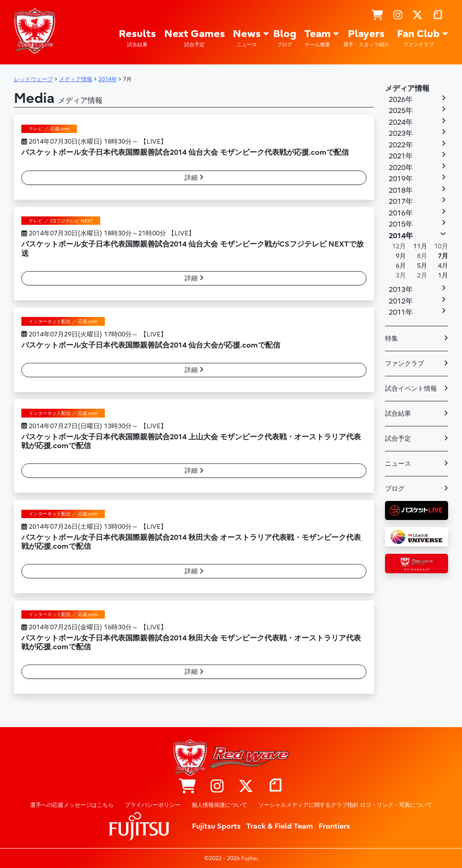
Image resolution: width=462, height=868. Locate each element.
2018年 (401, 190)
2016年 (401, 213)
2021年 (401, 156)
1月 (443, 276)
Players (366, 38)
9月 (401, 256)
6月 (401, 266)
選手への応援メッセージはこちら (72, 805)
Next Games (195, 38)
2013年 (401, 290)
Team (318, 38)
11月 (420, 246)
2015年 (401, 224)
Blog (285, 38)
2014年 (401, 236)
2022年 (401, 145)
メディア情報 (407, 89)
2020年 (401, 168)
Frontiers (334, 826)
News (247, 38)
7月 (443, 256)
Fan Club (418, 38)
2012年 (401, 301)
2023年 (401, 133)
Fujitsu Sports (216, 826)
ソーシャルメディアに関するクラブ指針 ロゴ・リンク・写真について (345, 805)
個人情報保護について (219, 805)
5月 (422, 266)
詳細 (194, 178)
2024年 (401, 122)
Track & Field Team (280, 826)
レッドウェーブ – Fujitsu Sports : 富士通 (35, 31)
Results (137, 38)
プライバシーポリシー (153, 805)
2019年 (401, 179)
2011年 (401, 312)
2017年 (401, 202)
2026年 (401, 100)
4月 (443, 266)
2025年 (401, 111)
